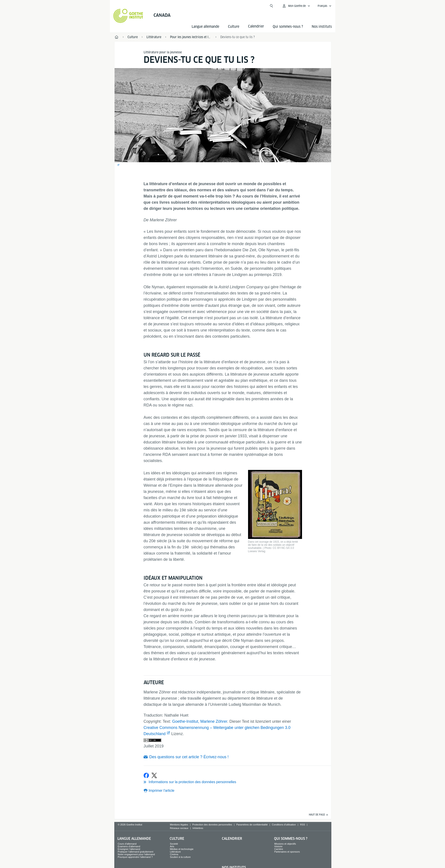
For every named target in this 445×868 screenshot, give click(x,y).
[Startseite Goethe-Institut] (128, 16)
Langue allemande (205, 27)
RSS (303, 825)
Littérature (175, 852)
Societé (174, 844)
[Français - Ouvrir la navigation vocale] (325, 6)
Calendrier (232, 839)
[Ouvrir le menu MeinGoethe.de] (296, 6)
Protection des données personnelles (212, 825)
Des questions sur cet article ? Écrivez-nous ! (189, 757)
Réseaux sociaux (179, 828)
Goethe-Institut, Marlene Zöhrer (200, 721)
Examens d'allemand (129, 846)
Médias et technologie (182, 849)
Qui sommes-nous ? (288, 27)
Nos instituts (322, 27)
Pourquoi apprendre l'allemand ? (135, 857)
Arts (172, 846)
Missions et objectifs (285, 844)
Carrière (279, 849)
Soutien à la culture (180, 857)
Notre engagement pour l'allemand (136, 854)
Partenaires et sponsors (287, 852)
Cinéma (174, 854)
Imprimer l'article (162, 791)
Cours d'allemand (127, 844)
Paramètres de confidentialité (252, 825)
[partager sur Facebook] (146, 775)
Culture (234, 27)
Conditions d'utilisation (284, 825)
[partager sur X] (154, 775)
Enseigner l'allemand (129, 849)
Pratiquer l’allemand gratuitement (135, 852)
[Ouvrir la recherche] (271, 6)
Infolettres (198, 828)
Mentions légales (179, 825)
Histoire (278, 846)
